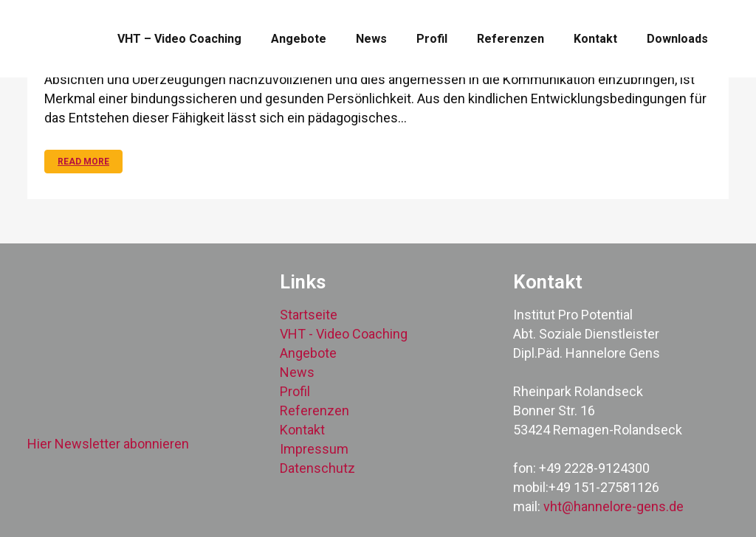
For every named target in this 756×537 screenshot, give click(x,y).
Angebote (308, 353)
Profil (295, 391)
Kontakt (302, 430)
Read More (83, 162)
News (297, 372)
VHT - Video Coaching (344, 334)
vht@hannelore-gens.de (614, 506)
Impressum (314, 449)
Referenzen (315, 410)
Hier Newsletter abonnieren (108, 444)
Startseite (309, 315)
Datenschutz (317, 468)
